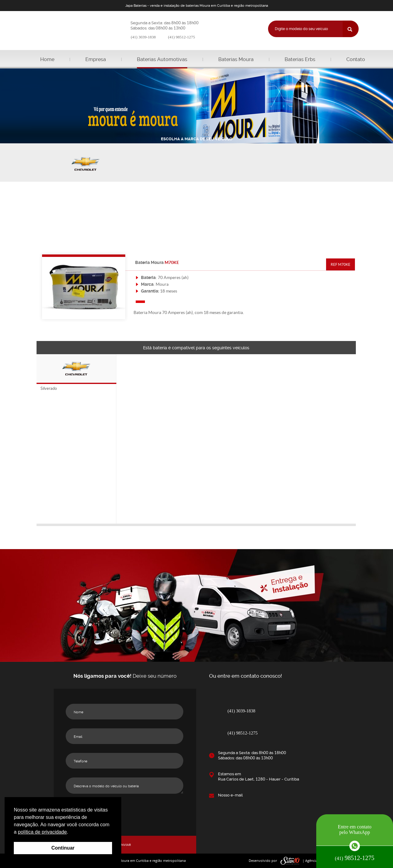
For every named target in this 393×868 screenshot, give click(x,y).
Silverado (49, 389)
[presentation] (125, 815)
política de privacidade (42, 832)
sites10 (290, 861)
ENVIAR (125, 845)
